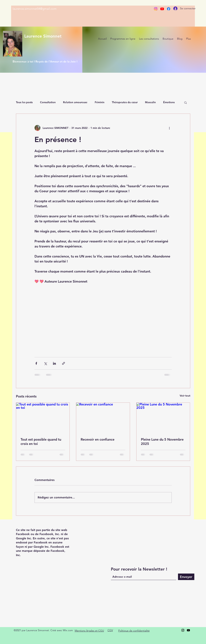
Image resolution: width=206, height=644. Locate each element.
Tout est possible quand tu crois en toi (41, 442)
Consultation (48, 102)
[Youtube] (162, 9)
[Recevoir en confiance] (103, 418)
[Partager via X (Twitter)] (45, 363)
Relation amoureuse (75, 102)
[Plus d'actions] (169, 128)
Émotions (169, 102)
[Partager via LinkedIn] (54, 363)
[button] (186, 102)
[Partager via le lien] (64, 363)
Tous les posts (24, 102)
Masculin (150, 102)
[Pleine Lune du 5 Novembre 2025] (163, 418)
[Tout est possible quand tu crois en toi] (43, 418)
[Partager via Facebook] (36, 363)
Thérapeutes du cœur (125, 102)
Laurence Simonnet (43, 36)
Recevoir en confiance (98, 439)
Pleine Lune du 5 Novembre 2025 (162, 442)
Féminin (100, 102)
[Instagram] (156, 9)
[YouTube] (188, 630)
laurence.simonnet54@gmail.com (35, 9)
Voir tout (185, 396)
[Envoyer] (186, 577)
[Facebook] (169, 9)
